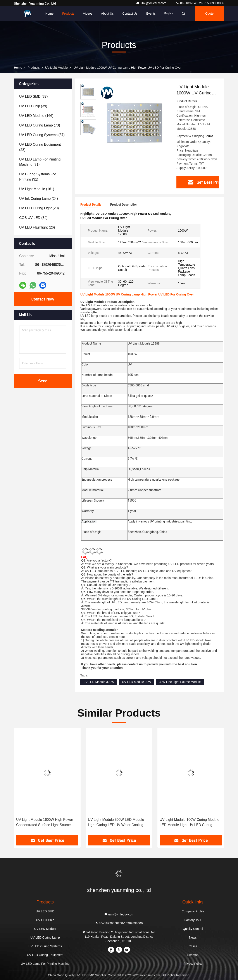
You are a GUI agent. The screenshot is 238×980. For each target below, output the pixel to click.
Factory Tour (193, 920)
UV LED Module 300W (99, 682)
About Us (107, 14)
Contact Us (130, 14)
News (193, 937)
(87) (42, 135)
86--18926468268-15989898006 (200, 3)
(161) (37, 189)
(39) (33, 106)
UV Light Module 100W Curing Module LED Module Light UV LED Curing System (189, 823)
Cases (193, 946)
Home (49, 14)
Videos (88, 14)
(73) (40, 125)
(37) (34, 96)
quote (209, 14)
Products (68, 14)
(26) (37, 227)
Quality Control (193, 929)
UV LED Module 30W (137, 682)
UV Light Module (57, 68)
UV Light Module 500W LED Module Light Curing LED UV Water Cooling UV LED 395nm (119, 823)
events (151, 14)
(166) (36, 116)
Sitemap (193, 955)
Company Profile (193, 911)
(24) (39, 199)
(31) (40, 162)
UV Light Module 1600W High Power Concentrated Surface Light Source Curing (45, 823)
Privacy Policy (193, 964)
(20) (39, 208)
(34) (33, 218)
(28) (40, 147)
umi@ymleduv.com (152, 3)
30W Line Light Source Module (180, 682)
